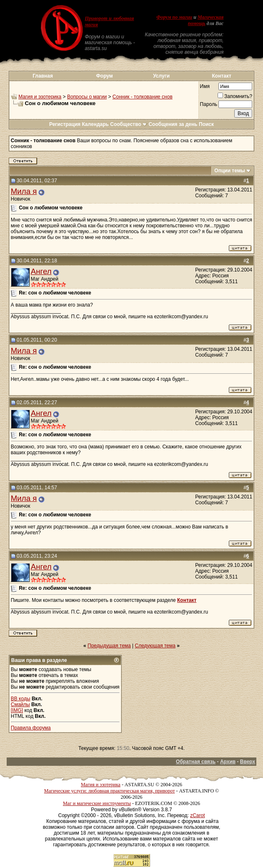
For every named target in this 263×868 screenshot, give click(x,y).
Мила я (24, 191)
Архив (228, 762)
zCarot (197, 815)
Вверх (248, 762)
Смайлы (20, 704)
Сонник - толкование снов (143, 97)
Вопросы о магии (87, 97)
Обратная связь (196, 762)
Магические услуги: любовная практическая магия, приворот (110, 791)
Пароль (209, 104)
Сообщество (129, 124)
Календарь (95, 124)
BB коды (21, 699)
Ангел (41, 271)
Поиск (206, 124)
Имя (205, 86)
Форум (105, 76)
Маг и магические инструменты (97, 803)
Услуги (161, 76)
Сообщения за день (173, 124)
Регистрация (65, 124)
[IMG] (17, 710)
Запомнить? (235, 96)
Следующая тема (155, 646)
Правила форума (31, 728)
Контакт (222, 76)
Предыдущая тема (109, 646)
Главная (43, 76)
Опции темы (230, 171)
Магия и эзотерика (40, 97)
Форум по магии (174, 17)
